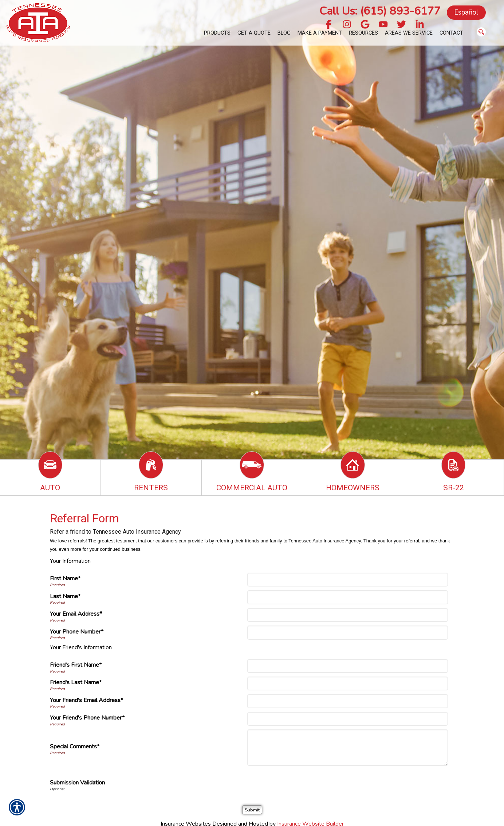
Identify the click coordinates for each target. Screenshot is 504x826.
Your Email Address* (76, 614)
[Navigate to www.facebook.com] (329, 25)
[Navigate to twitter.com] (401, 25)
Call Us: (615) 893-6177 (380, 11)
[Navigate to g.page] (365, 25)
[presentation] (304, 784)
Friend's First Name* (76, 665)
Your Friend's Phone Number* (87, 718)
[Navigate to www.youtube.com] (383, 25)
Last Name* (65, 596)
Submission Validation (77, 783)
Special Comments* (75, 747)
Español (466, 12)
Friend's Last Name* (76, 682)
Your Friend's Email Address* (86, 700)
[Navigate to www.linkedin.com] (420, 25)
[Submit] (252, 810)
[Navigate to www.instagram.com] (347, 25)
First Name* (65, 578)
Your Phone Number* (77, 632)
